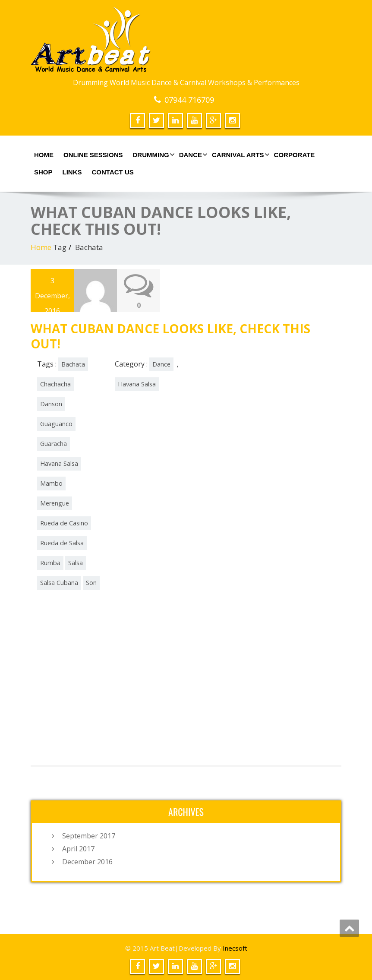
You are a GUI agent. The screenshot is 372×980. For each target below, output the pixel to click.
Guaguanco (56, 423)
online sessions (93, 155)
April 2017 (78, 848)
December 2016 (87, 861)
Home (44, 155)
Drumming (153, 155)
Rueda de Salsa (62, 542)
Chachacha (55, 384)
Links (72, 172)
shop (43, 172)
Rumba (50, 562)
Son (91, 582)
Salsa (76, 562)
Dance (192, 155)
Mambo (51, 483)
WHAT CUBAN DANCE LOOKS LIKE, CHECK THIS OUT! (170, 336)
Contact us (113, 172)
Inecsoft (235, 948)
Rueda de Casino (64, 523)
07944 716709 (189, 100)
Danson (51, 403)
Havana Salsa (59, 463)
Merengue (55, 503)
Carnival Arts (240, 155)
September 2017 (89, 835)
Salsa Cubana (59, 582)
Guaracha (54, 443)
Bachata (73, 364)
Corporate (295, 155)
